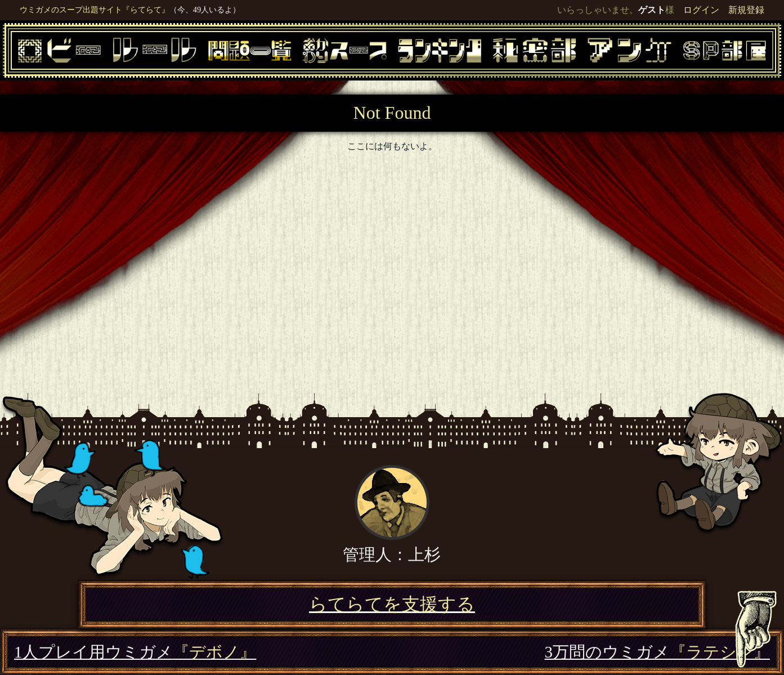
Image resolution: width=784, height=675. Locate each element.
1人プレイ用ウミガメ (135, 652)
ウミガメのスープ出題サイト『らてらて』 (95, 10)
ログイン (701, 10)
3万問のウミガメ (657, 652)
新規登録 (746, 10)
